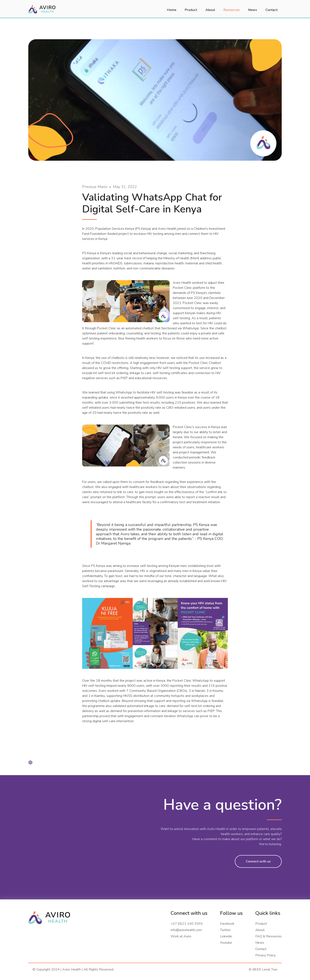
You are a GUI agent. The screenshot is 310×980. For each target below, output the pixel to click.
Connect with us (258, 861)
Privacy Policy (265, 955)
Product (261, 924)
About (260, 930)
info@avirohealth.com (186, 930)
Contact (261, 949)
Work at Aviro (181, 936)
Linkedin (226, 936)
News (260, 943)
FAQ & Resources (269, 936)
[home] (42, 9)
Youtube (226, 943)
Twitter (225, 930)
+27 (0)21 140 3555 (187, 924)
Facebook (227, 924)
